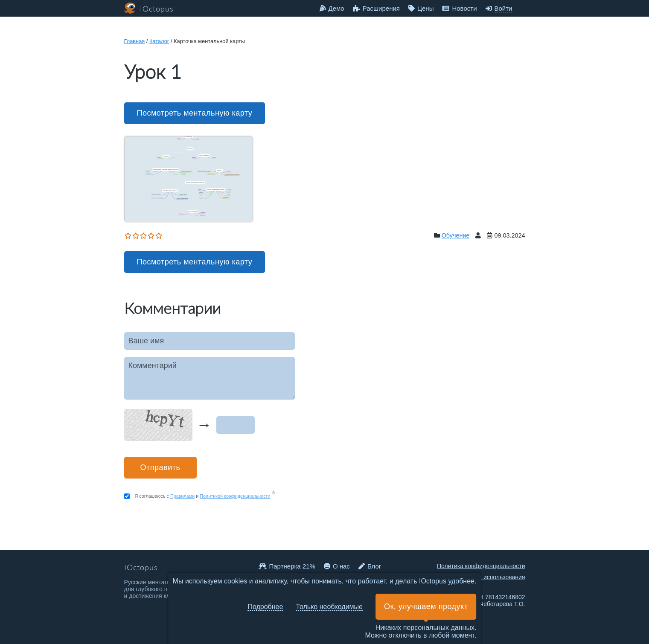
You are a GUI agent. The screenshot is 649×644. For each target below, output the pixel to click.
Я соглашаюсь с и (205, 496)
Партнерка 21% (287, 566)
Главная (135, 41)
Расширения (376, 8)
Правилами (182, 496)
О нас (337, 566)
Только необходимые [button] (329, 607)
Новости (459, 8)
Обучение (456, 235)
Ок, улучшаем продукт (426, 606)
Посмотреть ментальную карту (195, 113)
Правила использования (491, 577)
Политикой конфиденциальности (235, 496)
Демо (332, 8)
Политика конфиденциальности (481, 566)
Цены (421, 8)
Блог (370, 566)
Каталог (159, 41)
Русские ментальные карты (162, 582)
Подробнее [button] (265, 607)
